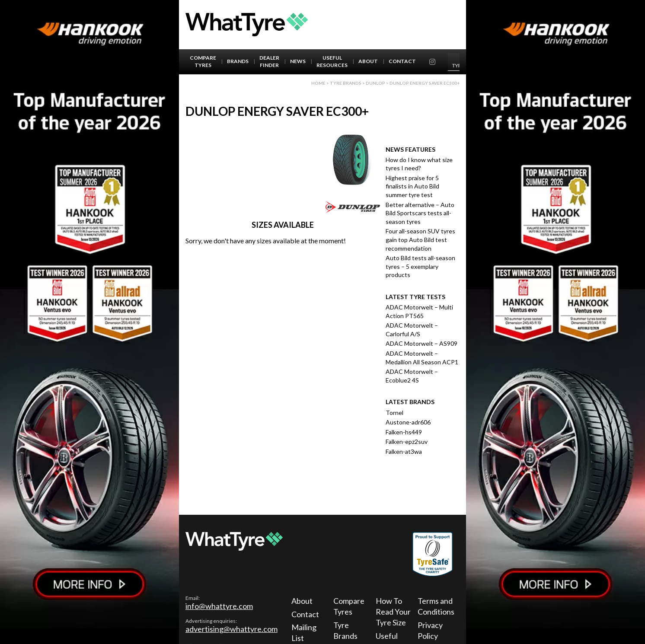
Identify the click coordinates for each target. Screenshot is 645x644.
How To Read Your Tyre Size (393, 612)
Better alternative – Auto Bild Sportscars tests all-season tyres (420, 213)
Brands (238, 61)
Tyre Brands (345, 630)
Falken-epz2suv (407, 442)
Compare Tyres (203, 61)
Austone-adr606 (408, 422)
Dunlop (375, 83)
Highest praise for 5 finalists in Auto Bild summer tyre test (412, 186)
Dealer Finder (269, 61)
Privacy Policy (430, 630)
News (298, 61)
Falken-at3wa (404, 451)
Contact (402, 61)
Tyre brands (346, 83)
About (368, 61)
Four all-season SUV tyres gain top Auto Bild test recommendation (420, 239)
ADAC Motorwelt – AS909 (421, 343)
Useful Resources (332, 61)
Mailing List (304, 633)
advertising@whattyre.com (231, 629)
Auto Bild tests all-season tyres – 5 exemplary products (420, 266)
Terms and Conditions (436, 606)
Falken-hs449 (404, 432)
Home (318, 83)
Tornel (394, 413)
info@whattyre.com (219, 606)
